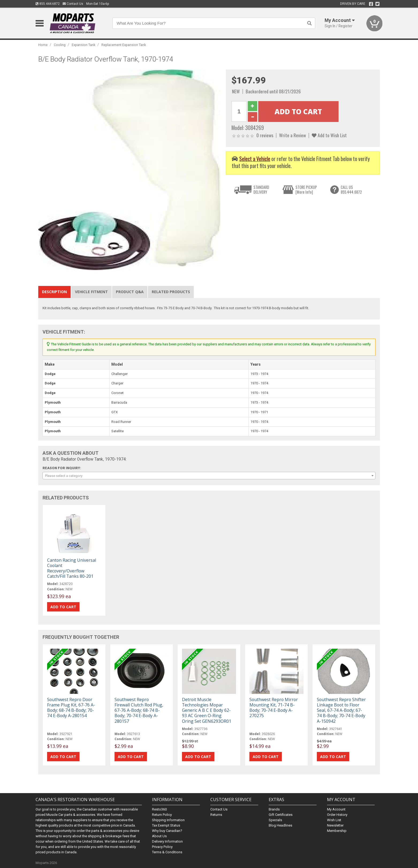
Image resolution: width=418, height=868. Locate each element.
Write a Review (292, 135)
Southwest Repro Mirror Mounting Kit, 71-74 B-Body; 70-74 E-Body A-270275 (274, 708)
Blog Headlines (280, 825)
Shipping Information (168, 820)
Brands (274, 809)
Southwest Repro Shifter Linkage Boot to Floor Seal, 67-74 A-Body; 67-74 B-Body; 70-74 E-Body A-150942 (341, 710)
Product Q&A (130, 292)
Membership (337, 831)
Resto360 (159, 809)
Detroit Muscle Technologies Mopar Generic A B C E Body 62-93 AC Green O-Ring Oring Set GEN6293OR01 (207, 710)
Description (54, 292)
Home (43, 45)
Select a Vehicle (255, 159)
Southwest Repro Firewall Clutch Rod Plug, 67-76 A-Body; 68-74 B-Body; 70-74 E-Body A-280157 (139, 710)
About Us (159, 836)
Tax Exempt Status (166, 825)
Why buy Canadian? (167, 831)
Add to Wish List (329, 135)
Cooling (60, 45)
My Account (336, 809)
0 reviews (265, 135)
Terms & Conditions (167, 852)
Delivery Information (167, 841)
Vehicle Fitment (91, 292)
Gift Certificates (281, 815)
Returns (216, 815)
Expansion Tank (83, 45)
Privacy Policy (162, 847)
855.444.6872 (48, 4)
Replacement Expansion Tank (124, 45)
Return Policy (162, 815)
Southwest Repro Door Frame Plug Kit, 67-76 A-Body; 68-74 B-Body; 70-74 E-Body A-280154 (71, 708)
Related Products (171, 292)
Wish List (334, 820)
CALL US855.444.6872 (351, 190)
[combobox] (209, 476)
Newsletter (335, 825)
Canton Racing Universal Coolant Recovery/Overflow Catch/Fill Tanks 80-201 (72, 568)
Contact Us (73, 4)
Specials (275, 820)
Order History (337, 815)
